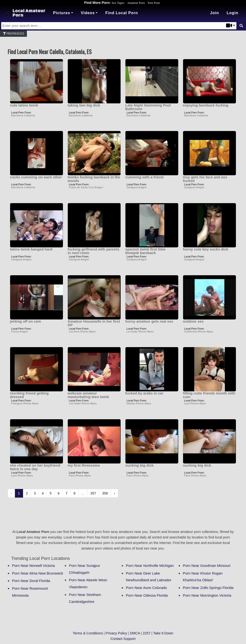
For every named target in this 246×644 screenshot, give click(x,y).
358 (105, 493)
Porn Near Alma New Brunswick (38, 573)
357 (93, 493)
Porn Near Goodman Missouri (207, 566)
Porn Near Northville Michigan (150, 566)
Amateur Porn (136, 3)
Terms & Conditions (88, 633)
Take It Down (163, 633)
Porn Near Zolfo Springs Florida (208, 588)
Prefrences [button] (13, 34)
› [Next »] (114, 493)
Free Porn (154, 3)
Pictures (62, 13)
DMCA (135, 633)
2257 (147, 633)
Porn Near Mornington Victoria (207, 595)
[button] (232, 13)
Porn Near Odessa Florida (147, 595)
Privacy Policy (117, 633)
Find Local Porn (122, 13)
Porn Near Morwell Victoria (33, 566)
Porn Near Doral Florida (31, 581)
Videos (88, 13)
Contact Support (123, 639)
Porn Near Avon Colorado (146, 588)
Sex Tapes (118, 3)
